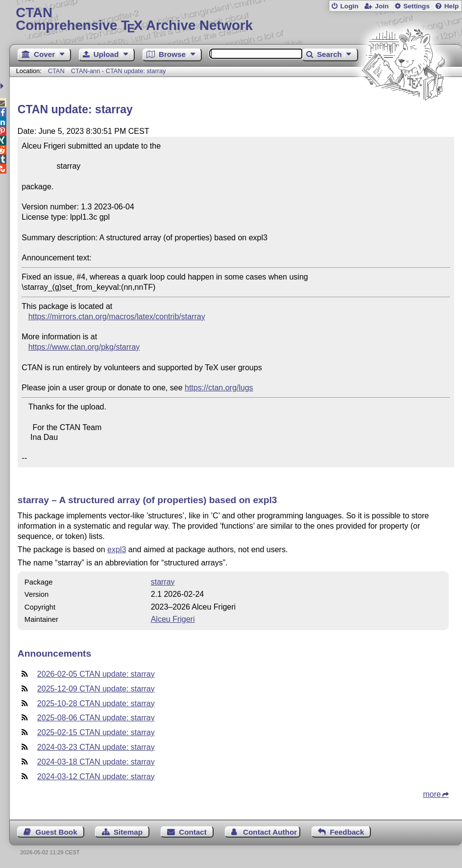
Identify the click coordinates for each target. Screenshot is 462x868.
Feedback (347, 832)
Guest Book (56, 832)
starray (163, 582)
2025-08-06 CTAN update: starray (96, 718)
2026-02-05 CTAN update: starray (96, 674)
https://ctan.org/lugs (219, 388)
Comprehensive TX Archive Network (235, 19)
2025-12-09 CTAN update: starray (96, 689)
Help (452, 6)
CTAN (56, 71)
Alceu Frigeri (173, 619)
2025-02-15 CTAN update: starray (96, 732)
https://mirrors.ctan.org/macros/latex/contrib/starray (117, 317)
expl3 (117, 549)
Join (382, 6)
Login (349, 6)
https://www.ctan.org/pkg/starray (84, 347)
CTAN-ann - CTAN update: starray (119, 71)
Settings (416, 6)
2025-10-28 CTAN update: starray (96, 703)
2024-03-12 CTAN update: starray (96, 777)
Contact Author (270, 832)
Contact (193, 832)
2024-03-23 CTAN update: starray (96, 747)
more (432, 794)
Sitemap (128, 832)
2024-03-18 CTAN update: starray (96, 762)
